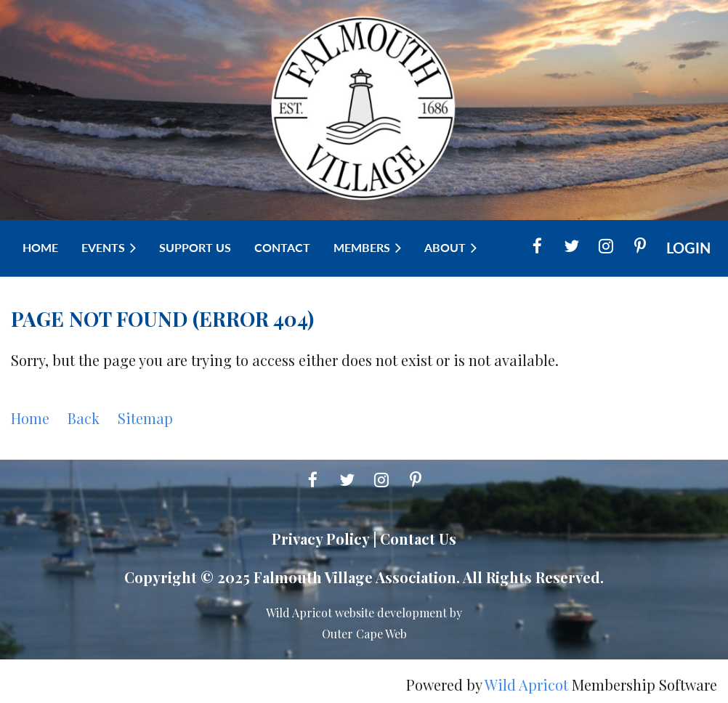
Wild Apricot (526, 684)
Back (84, 418)
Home (30, 418)
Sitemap (145, 418)
